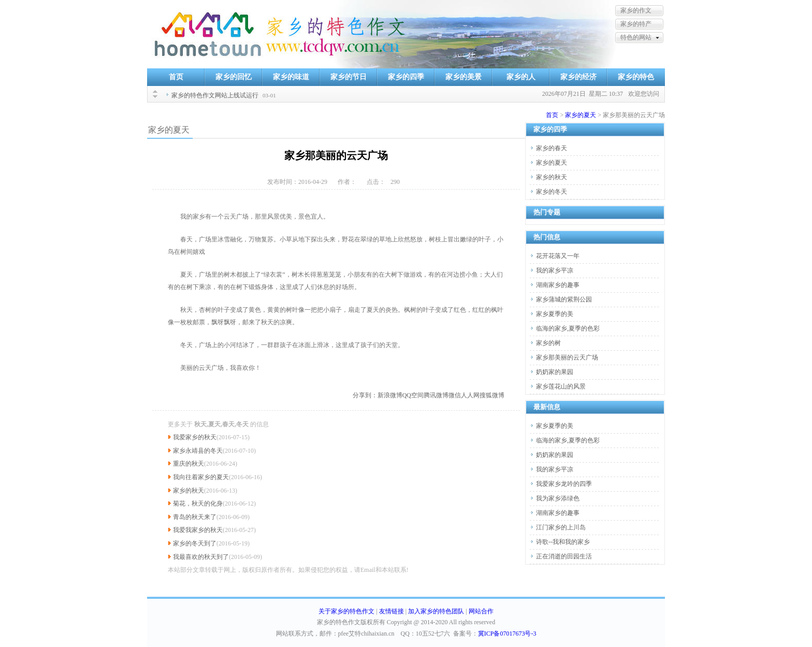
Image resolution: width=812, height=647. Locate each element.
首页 (176, 77)
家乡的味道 (291, 77)
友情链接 (392, 611)
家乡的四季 (406, 77)
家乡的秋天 (189, 491)
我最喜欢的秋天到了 (201, 557)
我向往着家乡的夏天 (201, 477)
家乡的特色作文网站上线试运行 (215, 95)
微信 (455, 395)
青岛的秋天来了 (195, 517)
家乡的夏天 (581, 115)
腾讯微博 (436, 395)
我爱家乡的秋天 (195, 437)
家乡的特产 (636, 24)
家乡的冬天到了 (195, 543)
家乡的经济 (578, 77)
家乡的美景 (463, 77)
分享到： (365, 395)
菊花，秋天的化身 (198, 504)
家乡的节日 (349, 77)
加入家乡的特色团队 (436, 611)
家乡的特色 (636, 77)
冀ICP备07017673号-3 (507, 634)
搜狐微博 (492, 395)
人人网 (470, 395)
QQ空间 (413, 395)
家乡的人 (521, 77)
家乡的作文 (636, 10)
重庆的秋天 (189, 464)
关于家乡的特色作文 (346, 611)
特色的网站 (636, 37)
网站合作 (481, 611)
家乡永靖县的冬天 (198, 451)
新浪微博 (390, 395)
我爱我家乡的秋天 (198, 530)
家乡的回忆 (234, 77)
